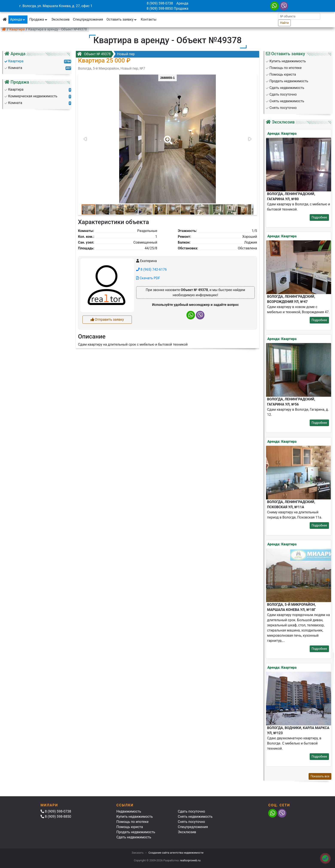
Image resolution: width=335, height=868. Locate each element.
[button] (167, 137)
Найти (284, 23)
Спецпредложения (88, 19)
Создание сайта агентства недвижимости (176, 853)
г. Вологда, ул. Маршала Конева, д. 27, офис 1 (56, 6)
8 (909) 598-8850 (160, 8)
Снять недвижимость (195, 817)
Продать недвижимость (136, 832)
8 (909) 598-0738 (160, 3)
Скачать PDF (148, 278)
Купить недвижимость (135, 817)
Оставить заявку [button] (122, 19)
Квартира (17, 29)
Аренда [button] (18, 19)
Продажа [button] (38, 19)
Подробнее (319, 217)
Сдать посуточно (191, 811)
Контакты (148, 19)
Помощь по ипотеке (132, 822)
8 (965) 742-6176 (151, 269)
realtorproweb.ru (190, 860)
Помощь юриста (130, 827)
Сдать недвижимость (134, 837)
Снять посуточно (191, 822)
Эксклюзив (60, 19)
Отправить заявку (107, 320)
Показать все (320, 776)
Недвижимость (129, 811)
